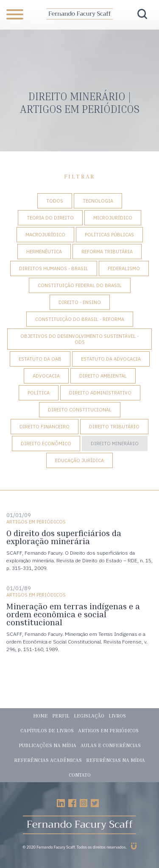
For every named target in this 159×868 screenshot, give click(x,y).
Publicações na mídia (47, 745)
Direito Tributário (114, 427)
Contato (80, 775)
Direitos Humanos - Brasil (54, 268)
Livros (117, 716)
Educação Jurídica (79, 460)
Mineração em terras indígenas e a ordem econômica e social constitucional (73, 614)
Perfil (61, 716)
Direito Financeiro (45, 427)
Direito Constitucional (80, 410)
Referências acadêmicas (48, 760)
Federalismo (124, 268)
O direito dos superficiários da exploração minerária (64, 537)
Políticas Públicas (109, 235)
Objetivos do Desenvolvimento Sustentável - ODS (79, 339)
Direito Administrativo (100, 393)
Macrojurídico (45, 235)
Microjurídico (113, 218)
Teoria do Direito (50, 218)
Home (40, 716)
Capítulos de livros (47, 730)
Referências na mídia (116, 760)
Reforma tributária (107, 252)
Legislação (89, 716)
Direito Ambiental (103, 376)
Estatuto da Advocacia (111, 359)
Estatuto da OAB (40, 359)
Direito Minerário (115, 444)
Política (39, 393)
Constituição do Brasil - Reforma (80, 319)
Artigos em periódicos (108, 730)
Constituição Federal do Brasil (80, 285)
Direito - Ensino (80, 302)
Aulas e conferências (111, 745)
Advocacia (46, 376)
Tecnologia (98, 201)
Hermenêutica (44, 252)
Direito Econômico (46, 444)
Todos (55, 201)
